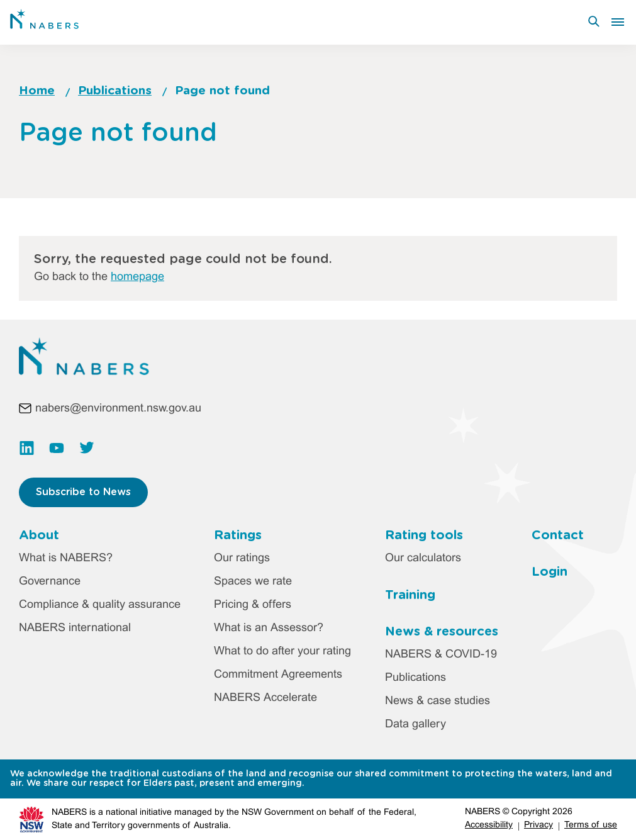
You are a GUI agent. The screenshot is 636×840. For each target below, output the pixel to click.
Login (550, 572)
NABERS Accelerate (265, 698)
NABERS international (75, 628)
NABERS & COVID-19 (441, 655)
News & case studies (438, 701)
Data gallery (416, 725)
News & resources (442, 632)
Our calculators (423, 558)
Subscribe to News (83, 492)
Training (410, 595)
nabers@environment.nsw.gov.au (118, 409)
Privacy (538, 825)
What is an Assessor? (269, 628)
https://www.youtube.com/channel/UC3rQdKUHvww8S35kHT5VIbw (57, 448)
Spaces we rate (253, 582)
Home (37, 91)
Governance (50, 582)
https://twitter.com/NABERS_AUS (87, 448)
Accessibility (489, 825)
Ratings (238, 535)
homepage (137, 277)
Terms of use (591, 825)
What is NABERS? (66, 558)
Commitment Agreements (278, 675)
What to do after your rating (282, 652)
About (39, 535)
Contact (558, 535)
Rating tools (424, 535)
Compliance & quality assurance (100, 605)
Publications (115, 91)
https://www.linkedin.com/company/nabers (26, 448)
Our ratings (242, 558)
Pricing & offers (253, 605)
